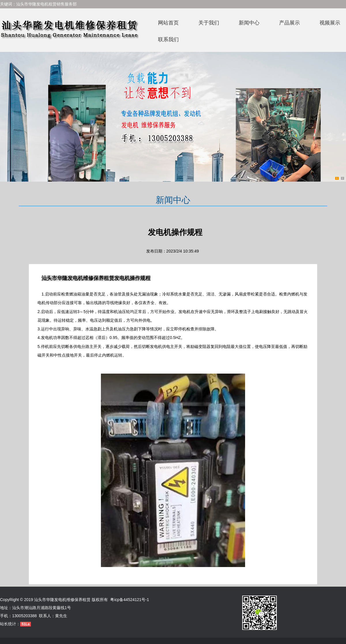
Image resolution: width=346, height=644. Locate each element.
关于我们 (209, 23)
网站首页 (168, 23)
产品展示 (289, 23)
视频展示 (330, 23)
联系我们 (168, 39)
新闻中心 (249, 23)
